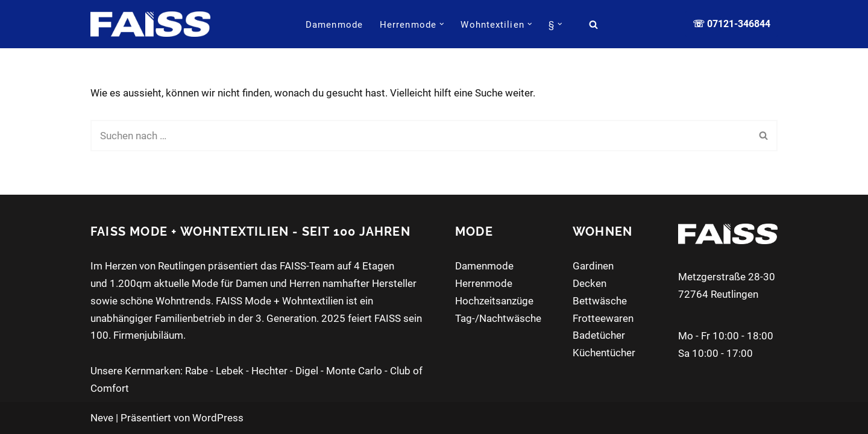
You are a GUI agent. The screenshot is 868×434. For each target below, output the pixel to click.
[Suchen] (593, 24)
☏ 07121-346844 (731, 24)
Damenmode (334, 25)
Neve (102, 418)
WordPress (218, 418)
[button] (442, 24)
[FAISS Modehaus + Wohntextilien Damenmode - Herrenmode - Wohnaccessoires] (150, 24)
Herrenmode (484, 283)
